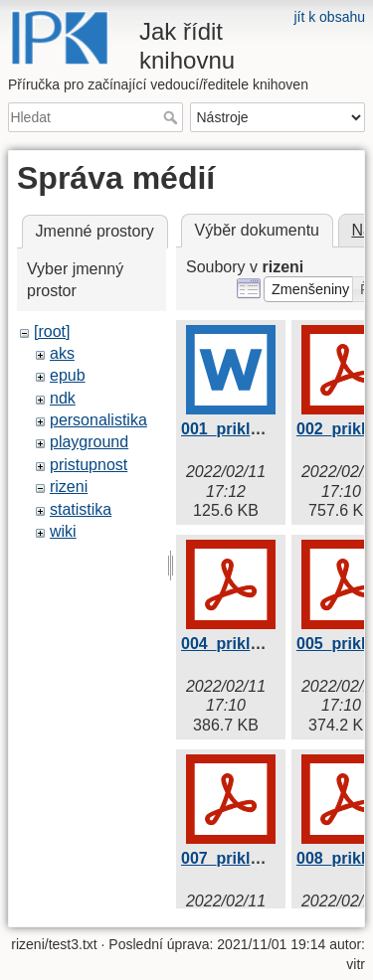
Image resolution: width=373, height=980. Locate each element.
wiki (63, 531)
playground (89, 442)
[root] (52, 331)
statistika (81, 509)
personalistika (98, 420)
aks (62, 353)
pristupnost (89, 465)
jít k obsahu (329, 17)
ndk (63, 398)
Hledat (173, 117)
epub (68, 375)
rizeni (69, 487)
